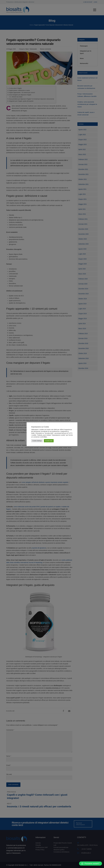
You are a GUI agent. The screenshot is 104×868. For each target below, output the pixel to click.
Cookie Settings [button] (37, 441)
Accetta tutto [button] (49, 441)
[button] (90, 864)
